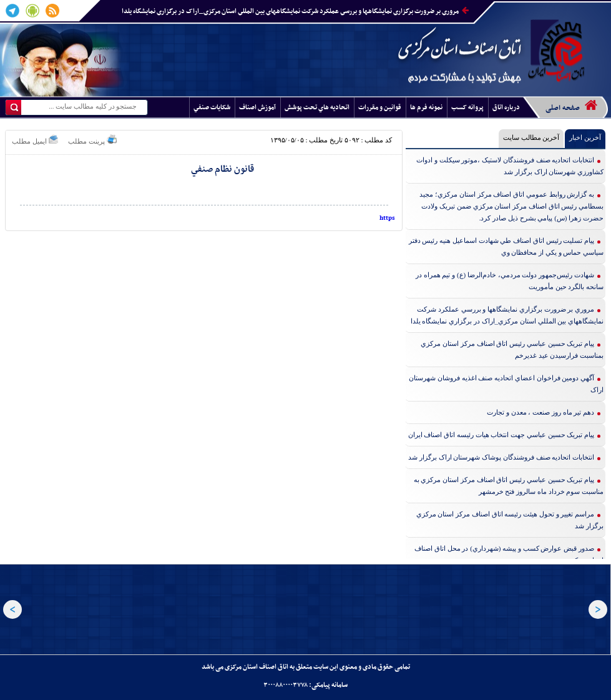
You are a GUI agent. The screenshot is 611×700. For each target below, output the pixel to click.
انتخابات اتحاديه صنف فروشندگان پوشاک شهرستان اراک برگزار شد (501, 457)
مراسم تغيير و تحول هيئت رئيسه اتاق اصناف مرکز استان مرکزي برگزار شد (510, 520)
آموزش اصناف (257, 108)
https (387, 218)
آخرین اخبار (585, 137)
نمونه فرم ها (426, 108)
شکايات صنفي (212, 108)
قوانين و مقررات (380, 108)
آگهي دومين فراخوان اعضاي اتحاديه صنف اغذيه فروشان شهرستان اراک (506, 384)
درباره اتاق (506, 108)
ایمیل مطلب (35, 140)
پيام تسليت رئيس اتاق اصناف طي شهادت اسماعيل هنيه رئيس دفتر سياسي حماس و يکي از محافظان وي (506, 246)
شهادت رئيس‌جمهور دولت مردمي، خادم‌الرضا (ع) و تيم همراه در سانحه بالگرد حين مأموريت (510, 281)
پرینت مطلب (92, 140)
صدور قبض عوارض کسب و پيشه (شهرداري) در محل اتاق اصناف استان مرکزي (509, 554)
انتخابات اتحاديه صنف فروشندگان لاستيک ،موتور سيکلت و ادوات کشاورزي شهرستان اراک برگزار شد (510, 166)
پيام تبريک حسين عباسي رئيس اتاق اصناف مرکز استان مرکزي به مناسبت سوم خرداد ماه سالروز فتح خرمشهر (509, 486)
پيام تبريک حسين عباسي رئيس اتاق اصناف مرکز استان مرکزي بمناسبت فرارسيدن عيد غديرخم (512, 349)
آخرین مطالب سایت (531, 137)
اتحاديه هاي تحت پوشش (317, 108)
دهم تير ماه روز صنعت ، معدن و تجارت (540, 412)
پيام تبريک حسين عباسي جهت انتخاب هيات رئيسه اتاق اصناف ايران (501, 435)
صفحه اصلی (571, 106)
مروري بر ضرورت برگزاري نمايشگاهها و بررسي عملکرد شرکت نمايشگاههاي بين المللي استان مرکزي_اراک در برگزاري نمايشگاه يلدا (295, 12)
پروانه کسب (467, 108)
